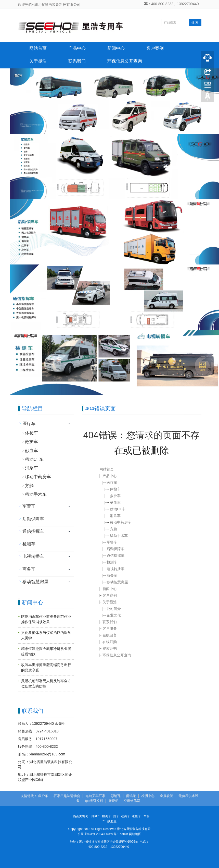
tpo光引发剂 (94, 801)
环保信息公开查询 (125, 61)
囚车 (116, 816)
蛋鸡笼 (131, 796)
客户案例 (155, 48)
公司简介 (114, 609)
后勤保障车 (115, 549)
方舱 (113, 529)
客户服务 (110, 629)
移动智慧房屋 (117, 582)
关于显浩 (38, 61)
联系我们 (77, 61)
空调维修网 (132, 801)
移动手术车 (119, 536)
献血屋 (112, 821)
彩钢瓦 (116, 796)
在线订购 (110, 642)
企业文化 (114, 615)
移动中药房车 (121, 522)
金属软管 (166, 796)
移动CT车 (118, 509)
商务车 (112, 575)
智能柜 (113, 801)
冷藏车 (96, 816)
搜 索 (195, 22)
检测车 (112, 562)
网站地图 (135, 834)
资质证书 (110, 648)
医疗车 (112, 483)
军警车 (112, 542)
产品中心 (77, 48)
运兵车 (125, 816)
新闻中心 (116, 48)
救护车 (115, 496)
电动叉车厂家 (95, 796)
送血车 (136, 816)
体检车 (115, 489)
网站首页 (38, 48)
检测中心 (148, 796)
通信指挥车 (115, 556)
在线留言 (110, 635)
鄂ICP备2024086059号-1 (102, 834)
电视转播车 (115, 569)
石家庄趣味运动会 (67, 796)
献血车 (115, 502)
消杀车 (115, 516)
